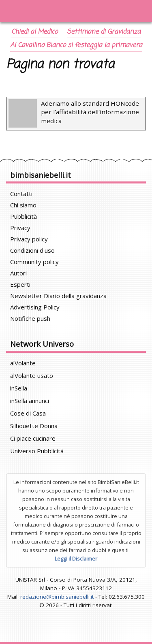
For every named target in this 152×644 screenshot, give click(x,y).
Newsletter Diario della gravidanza (58, 296)
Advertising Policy (35, 307)
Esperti (20, 284)
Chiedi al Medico (34, 32)
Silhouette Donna (34, 426)
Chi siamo (23, 205)
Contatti (21, 194)
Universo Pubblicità (37, 451)
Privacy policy (29, 239)
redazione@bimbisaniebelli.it (57, 597)
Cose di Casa (28, 413)
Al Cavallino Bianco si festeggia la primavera (76, 45)
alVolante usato (32, 375)
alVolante (23, 363)
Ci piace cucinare (33, 438)
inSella (19, 388)
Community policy (34, 262)
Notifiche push (30, 318)
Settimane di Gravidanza (104, 32)
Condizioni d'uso (32, 250)
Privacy (20, 228)
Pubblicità (24, 216)
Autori (18, 273)
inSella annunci (30, 401)
